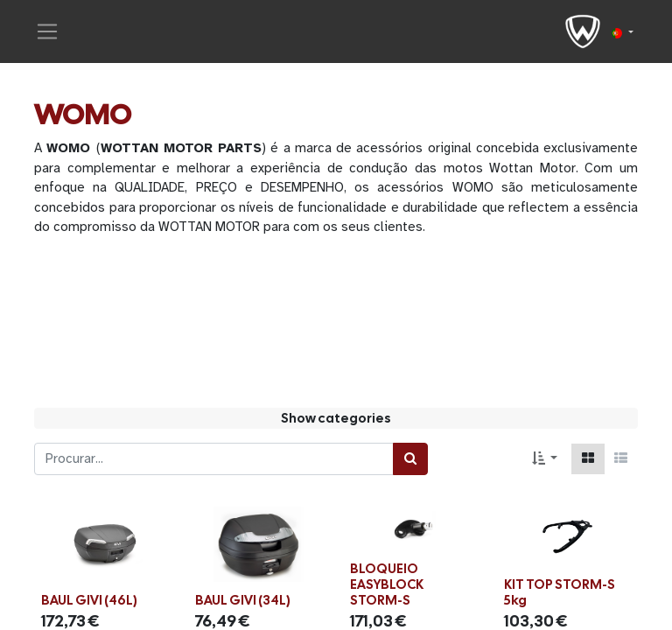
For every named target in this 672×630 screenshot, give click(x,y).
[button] (545, 459)
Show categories (336, 418)
